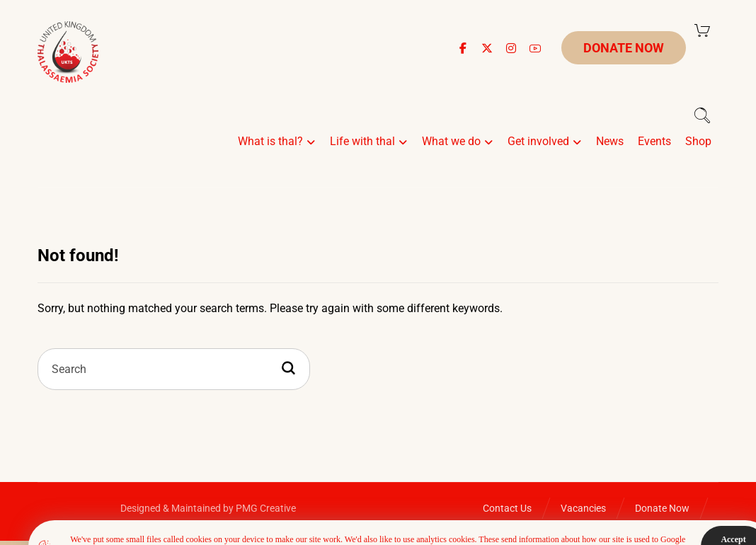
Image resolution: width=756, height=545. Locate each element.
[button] (463, 48)
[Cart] (702, 29)
